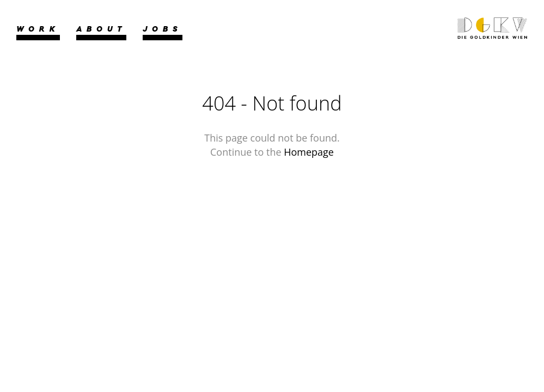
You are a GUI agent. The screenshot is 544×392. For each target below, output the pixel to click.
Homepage (309, 152)
